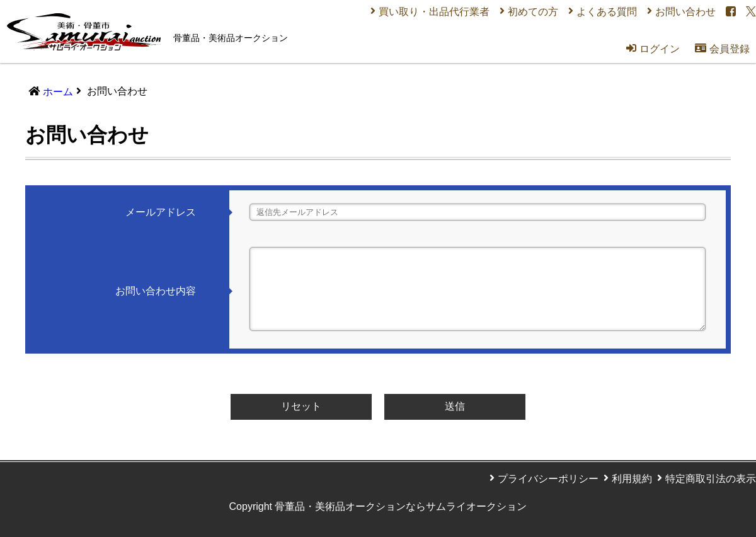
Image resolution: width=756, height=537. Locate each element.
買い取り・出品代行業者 (434, 12)
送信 (455, 406)
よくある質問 (607, 12)
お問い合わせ (685, 12)
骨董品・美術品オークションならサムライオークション (401, 506)
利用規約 (632, 479)
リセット (301, 406)
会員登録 (722, 49)
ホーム (58, 92)
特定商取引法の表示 (711, 479)
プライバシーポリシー (548, 479)
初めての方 (533, 12)
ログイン (653, 49)
